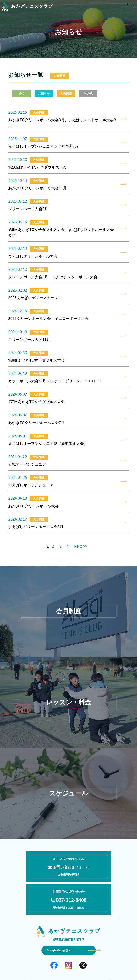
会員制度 (105, 947)
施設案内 (84, 947)
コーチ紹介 (61, 947)
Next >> (81, 546)
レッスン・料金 (28, 953)
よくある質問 (84, 953)
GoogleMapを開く (59, 916)
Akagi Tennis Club (73, 974)
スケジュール (56, 953)
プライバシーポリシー (69, 959)
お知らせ (108, 953)
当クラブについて (32, 947)
